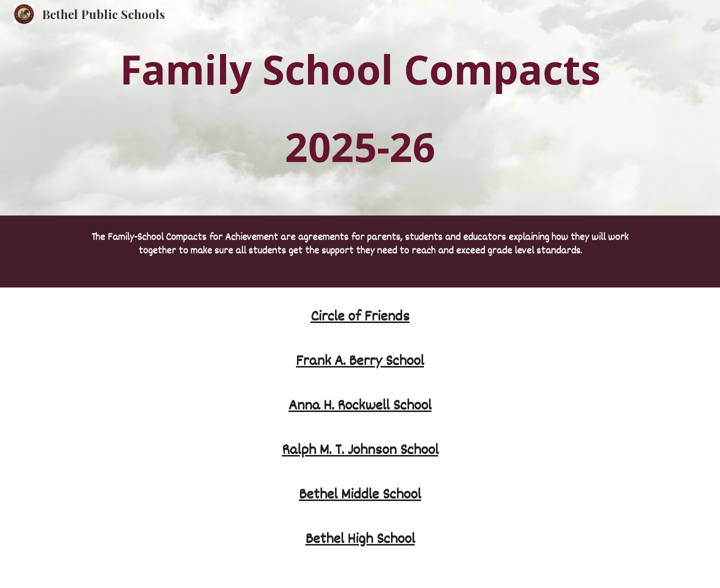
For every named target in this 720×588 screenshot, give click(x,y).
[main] (360, 108)
